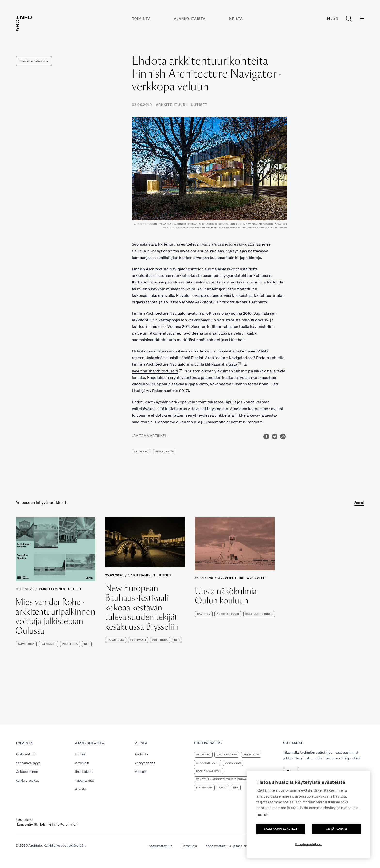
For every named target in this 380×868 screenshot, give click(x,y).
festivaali (138, 640)
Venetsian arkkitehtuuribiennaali (223, 779)
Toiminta (141, 19)
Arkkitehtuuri (171, 105)
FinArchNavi (165, 451)
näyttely (204, 614)
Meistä (236, 19)
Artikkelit (257, 578)
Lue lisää (263, 815)
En (336, 18)
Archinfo (141, 451)
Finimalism (204, 787)
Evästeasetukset (309, 844)
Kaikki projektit (27, 780)
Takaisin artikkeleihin (34, 61)
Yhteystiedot (145, 763)
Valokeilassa (227, 755)
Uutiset (199, 105)
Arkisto (81, 789)
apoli (223, 787)
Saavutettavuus (161, 846)
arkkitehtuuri (228, 614)
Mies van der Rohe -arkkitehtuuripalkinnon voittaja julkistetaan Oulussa (55, 616)
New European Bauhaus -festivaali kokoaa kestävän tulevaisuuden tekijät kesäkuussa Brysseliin (142, 607)
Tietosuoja (189, 846)
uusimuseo (233, 763)
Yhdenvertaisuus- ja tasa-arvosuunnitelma (237, 846)
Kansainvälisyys (28, 763)
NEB (87, 644)
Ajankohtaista (190, 19)
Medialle (141, 772)
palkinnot (48, 644)
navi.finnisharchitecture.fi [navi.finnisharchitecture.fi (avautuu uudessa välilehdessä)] (155, 371)
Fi (329, 18)
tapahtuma (26, 644)
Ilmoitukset (84, 772)
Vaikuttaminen (52, 589)
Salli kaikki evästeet (281, 829)
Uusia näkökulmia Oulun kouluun (226, 596)
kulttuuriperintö (259, 614)
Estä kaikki (336, 829)
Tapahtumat (84, 780)
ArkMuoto (251, 755)
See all (359, 503)
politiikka (70, 644)
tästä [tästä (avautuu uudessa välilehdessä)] (233, 364)
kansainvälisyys (209, 771)
